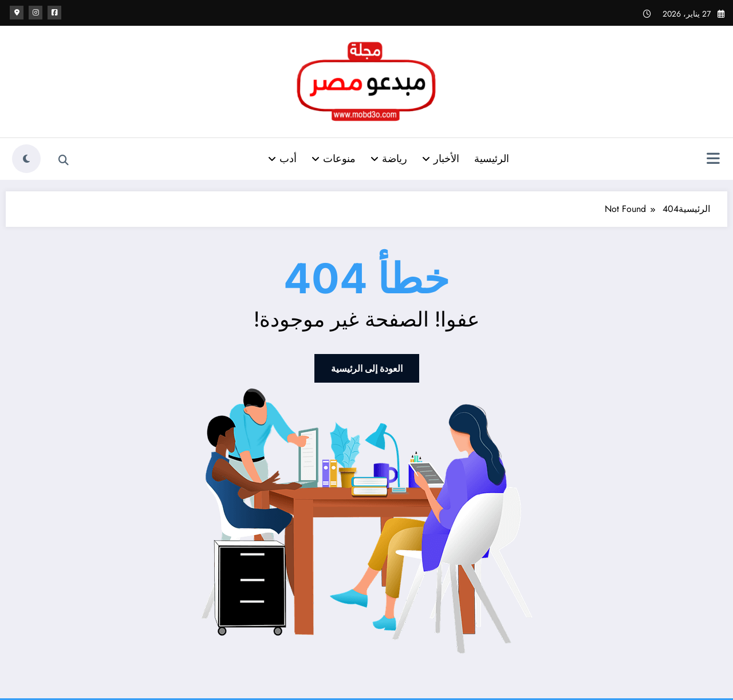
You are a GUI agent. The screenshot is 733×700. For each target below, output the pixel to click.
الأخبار (441, 159)
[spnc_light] (26, 159)
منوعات (334, 159)
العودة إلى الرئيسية (367, 368)
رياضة (389, 159)
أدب (282, 159)
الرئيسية (492, 159)
